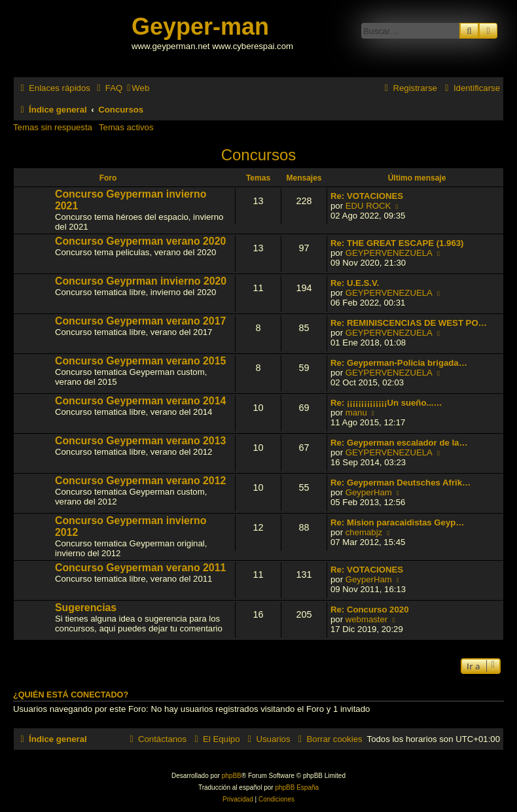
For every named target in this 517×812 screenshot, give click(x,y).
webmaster (367, 619)
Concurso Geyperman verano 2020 (140, 241)
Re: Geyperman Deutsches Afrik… (401, 483)
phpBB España (297, 787)
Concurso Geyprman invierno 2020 (141, 281)
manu (356, 413)
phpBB (232, 776)
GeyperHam (369, 492)
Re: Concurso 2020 (369, 609)
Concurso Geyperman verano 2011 (140, 568)
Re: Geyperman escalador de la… (399, 443)
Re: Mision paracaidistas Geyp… (397, 522)
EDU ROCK (368, 206)
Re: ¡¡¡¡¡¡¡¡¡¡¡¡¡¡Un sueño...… (386, 403)
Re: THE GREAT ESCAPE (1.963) (397, 243)
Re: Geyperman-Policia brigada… (399, 363)
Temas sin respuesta (53, 127)
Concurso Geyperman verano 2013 (140, 441)
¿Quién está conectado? (71, 695)
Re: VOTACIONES (367, 196)
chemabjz (364, 532)
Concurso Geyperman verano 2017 (140, 321)
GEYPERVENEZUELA (389, 253)
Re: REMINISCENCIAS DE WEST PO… (409, 323)
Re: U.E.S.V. (355, 283)
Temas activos (126, 127)
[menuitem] (108, 88)
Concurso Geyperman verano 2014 (140, 401)
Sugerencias (86, 608)
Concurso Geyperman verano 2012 (140, 481)
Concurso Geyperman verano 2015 (140, 361)
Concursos (259, 155)
